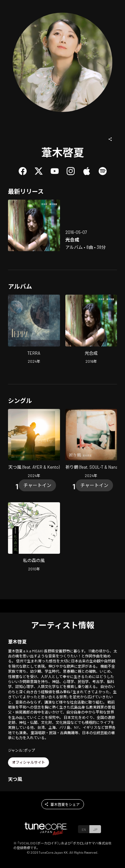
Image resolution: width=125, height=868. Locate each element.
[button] (110, 139)
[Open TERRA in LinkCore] (34, 330)
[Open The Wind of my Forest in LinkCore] (34, 538)
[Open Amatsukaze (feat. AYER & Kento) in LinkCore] (34, 444)
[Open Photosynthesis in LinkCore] (34, 226)
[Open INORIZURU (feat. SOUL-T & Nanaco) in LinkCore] (91, 444)
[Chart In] (37, 485)
